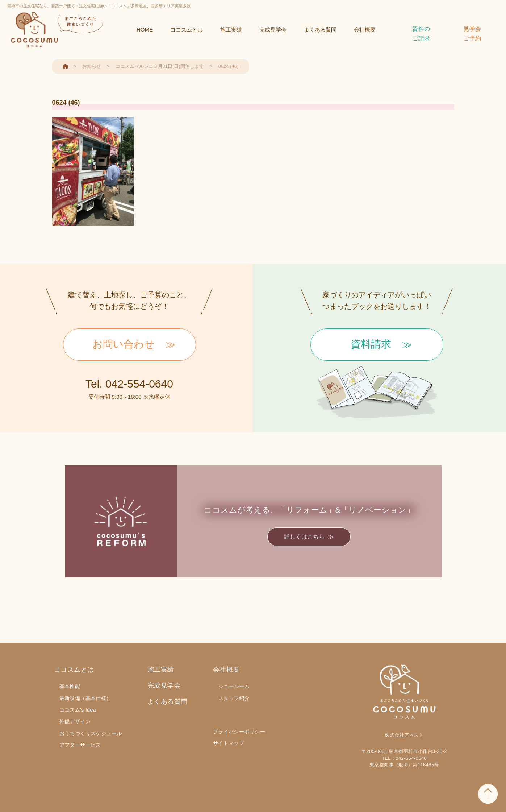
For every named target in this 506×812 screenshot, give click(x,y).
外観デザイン (75, 721)
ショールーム (234, 686)
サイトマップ (229, 743)
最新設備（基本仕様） (85, 698)
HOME (145, 30)
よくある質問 (320, 30)
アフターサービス (80, 745)
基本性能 (70, 686)
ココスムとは (187, 30)
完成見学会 (273, 30)
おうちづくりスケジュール (91, 733)
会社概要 (365, 30)
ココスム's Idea (78, 710)
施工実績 (231, 30)
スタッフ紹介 (234, 698)
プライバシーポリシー (239, 732)
